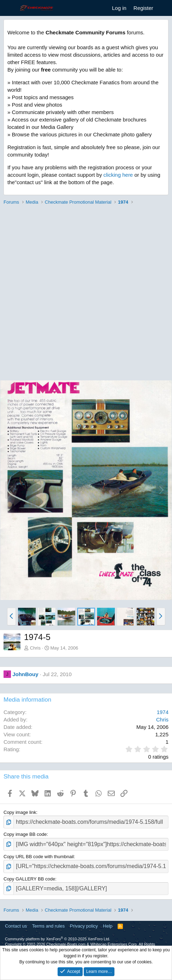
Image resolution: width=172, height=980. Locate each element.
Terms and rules (48, 926)
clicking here (118, 175)
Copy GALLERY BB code (29, 879)
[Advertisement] (86, 294)
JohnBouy (25, 674)
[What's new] (164, 8)
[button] (11, 617)
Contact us (16, 926)
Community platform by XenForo (58, 939)
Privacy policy (84, 926)
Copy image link (20, 812)
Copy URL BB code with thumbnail (39, 857)
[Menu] (10, 8)
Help (108, 926)
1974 (163, 712)
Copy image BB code (25, 834)
